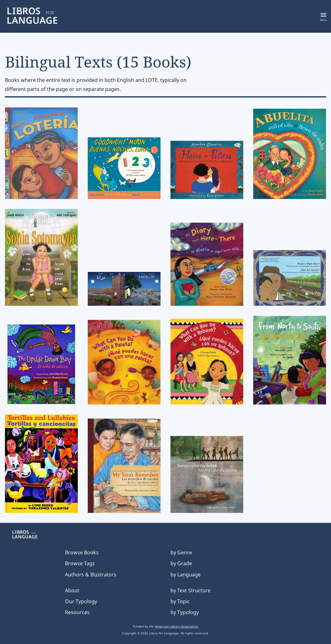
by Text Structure (191, 590)
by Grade (181, 563)
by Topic (180, 601)
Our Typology (81, 601)
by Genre (181, 552)
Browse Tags (80, 563)
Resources (77, 612)
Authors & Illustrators (91, 575)
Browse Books (82, 552)
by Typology (185, 612)
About (72, 590)
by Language (186, 575)
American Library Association (177, 626)
